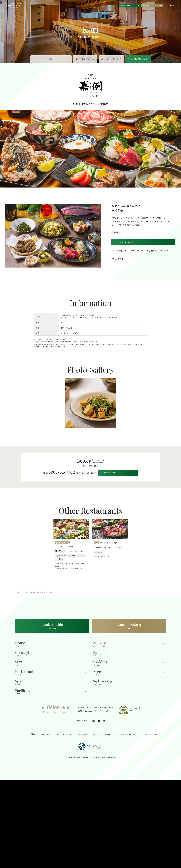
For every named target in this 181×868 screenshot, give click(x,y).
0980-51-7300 (86, 711)
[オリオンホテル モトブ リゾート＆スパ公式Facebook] (99, 721)
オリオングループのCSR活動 (150, 734)
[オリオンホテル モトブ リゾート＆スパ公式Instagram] (94, 721)
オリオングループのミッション (102, 734)
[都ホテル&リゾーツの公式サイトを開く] (90, 747)
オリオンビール (46, 734)
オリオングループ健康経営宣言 (126, 734)
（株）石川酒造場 (82, 734)
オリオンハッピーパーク (64, 734)
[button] (171, 6)
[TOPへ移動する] (13, 6)
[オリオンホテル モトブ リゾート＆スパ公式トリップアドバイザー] (104, 721)
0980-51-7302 (139, 251)
